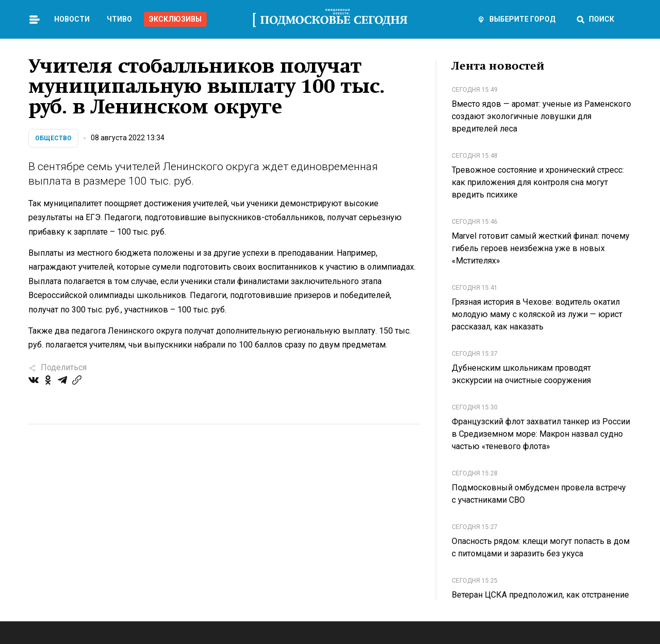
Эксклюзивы (175, 19)
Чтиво (119, 19)
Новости (72, 19)
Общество (53, 138)
